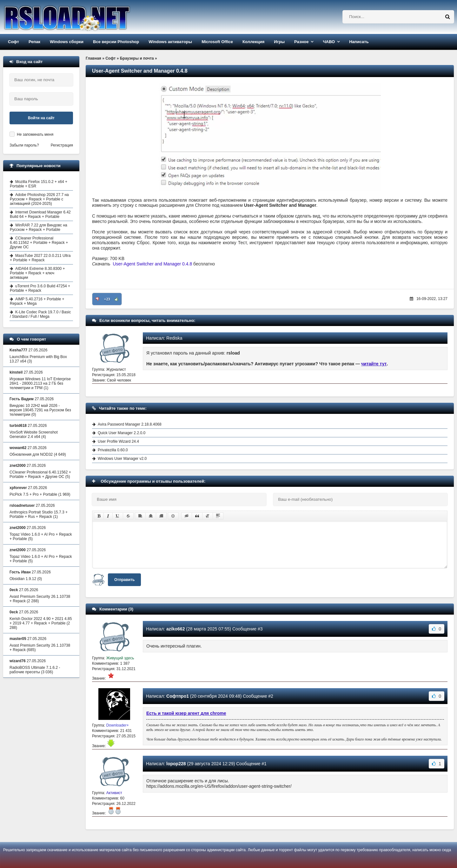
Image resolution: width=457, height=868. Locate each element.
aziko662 (176, 629)
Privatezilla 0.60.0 (113, 450)
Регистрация (62, 145)
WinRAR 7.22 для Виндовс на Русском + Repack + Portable (39, 227)
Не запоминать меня (35, 134)
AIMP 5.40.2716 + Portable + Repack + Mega (37, 301)
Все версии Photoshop (116, 42)
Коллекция (253, 42)
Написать (359, 42)
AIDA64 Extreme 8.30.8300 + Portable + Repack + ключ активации (37, 273)
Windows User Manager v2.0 (122, 459)
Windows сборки (67, 42)
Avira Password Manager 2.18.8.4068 (130, 424)
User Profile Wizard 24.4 (118, 441)
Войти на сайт (41, 118)
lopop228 (176, 764)
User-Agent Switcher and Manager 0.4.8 (152, 264)
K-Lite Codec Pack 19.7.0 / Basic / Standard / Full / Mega (40, 314)
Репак (34, 42)
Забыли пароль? (24, 145)
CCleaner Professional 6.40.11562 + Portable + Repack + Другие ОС (39, 243)
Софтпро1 (178, 696)
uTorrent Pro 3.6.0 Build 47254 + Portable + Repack (40, 288)
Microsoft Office (217, 42)
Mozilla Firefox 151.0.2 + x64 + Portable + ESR (39, 184)
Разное (301, 42)
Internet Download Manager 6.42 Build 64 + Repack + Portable (40, 214)
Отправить (124, 580)
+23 (107, 299)
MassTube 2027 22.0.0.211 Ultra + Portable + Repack (40, 258)
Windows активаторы (170, 42)
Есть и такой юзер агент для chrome (186, 713)
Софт (13, 42)
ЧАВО (329, 42)
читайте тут (374, 364)
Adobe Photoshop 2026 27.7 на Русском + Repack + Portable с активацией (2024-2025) (39, 199)
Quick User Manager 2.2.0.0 (122, 433)
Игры (279, 42)
